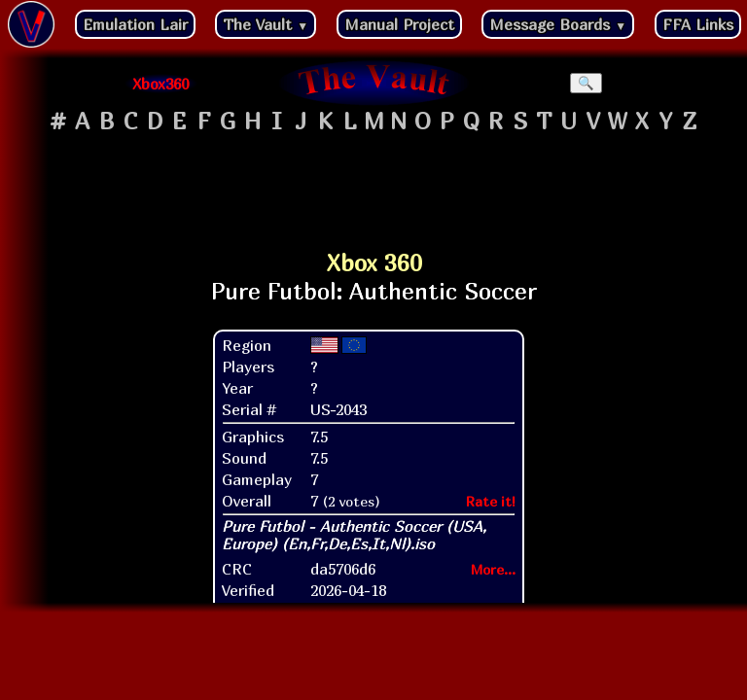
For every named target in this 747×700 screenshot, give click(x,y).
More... (493, 569)
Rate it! (491, 501)
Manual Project (399, 24)
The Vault (266, 24)
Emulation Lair (135, 24)
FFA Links (698, 24)
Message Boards (558, 24)
